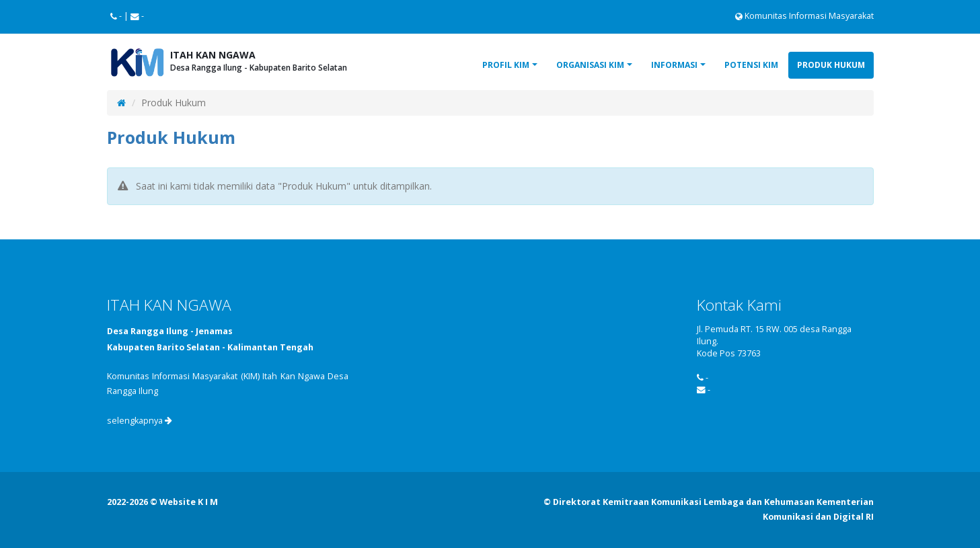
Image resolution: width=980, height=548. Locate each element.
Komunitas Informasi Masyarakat (804, 16)
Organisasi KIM (590, 65)
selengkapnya (140, 421)
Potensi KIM (751, 65)
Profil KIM (506, 65)
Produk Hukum (831, 65)
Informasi (674, 65)
